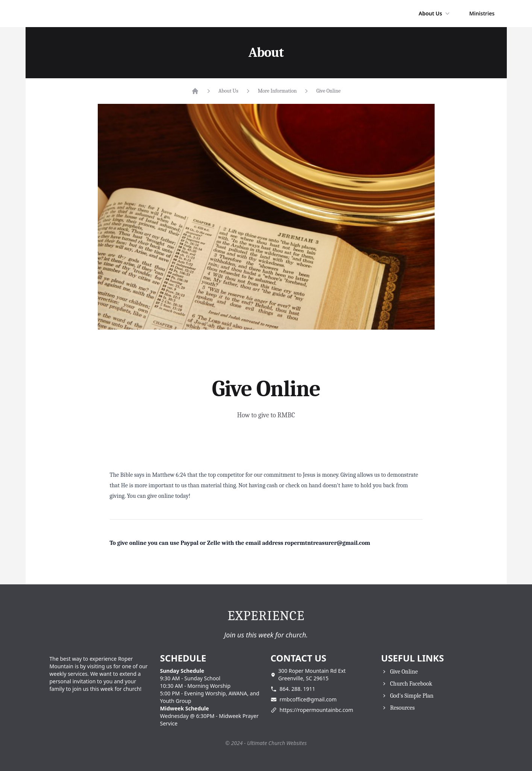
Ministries (482, 13)
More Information (277, 91)
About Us (435, 14)
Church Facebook (411, 684)
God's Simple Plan (412, 696)
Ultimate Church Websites (277, 743)
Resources (402, 708)
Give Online (328, 91)
